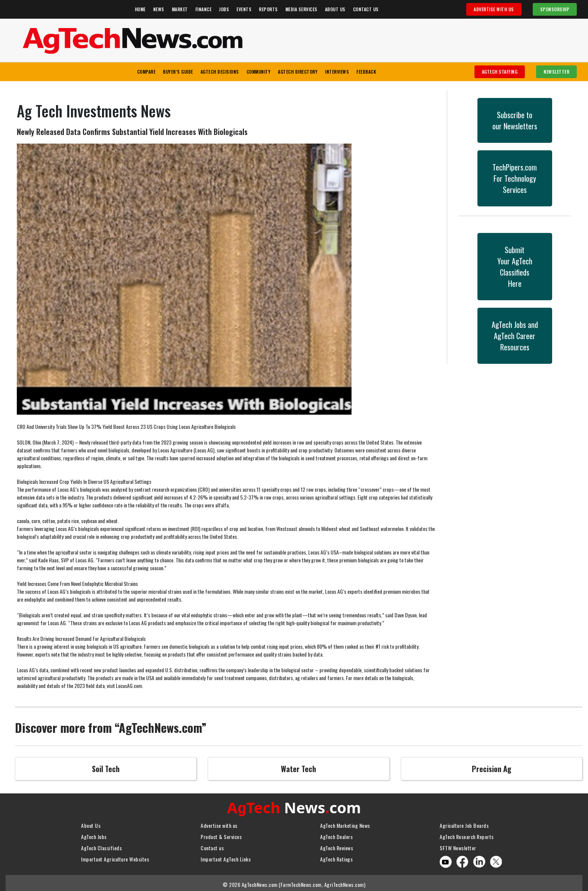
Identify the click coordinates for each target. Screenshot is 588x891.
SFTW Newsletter (458, 846)
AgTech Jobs (94, 835)
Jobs (224, 9)
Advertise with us (219, 824)
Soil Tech (106, 769)
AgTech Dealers (336, 835)
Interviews (337, 72)
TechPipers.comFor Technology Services (515, 178)
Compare (146, 72)
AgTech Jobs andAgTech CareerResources (515, 336)
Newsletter (556, 72)
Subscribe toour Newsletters (515, 120)
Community (259, 72)
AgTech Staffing (500, 72)
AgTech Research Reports (467, 835)
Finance (204, 9)
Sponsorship (555, 9)
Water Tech (298, 769)
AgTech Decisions (220, 72)
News (159, 9)
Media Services (301, 9)
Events (244, 9)
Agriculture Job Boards (464, 824)
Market (180, 9)
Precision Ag (492, 769)
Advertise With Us (494, 9)
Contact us (212, 846)
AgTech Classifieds (101, 846)
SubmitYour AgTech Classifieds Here (515, 267)
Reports (268, 9)
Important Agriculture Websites (115, 857)
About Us (335, 9)
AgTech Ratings (336, 857)
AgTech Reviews (337, 846)
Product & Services (221, 835)
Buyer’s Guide (178, 72)
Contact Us (366, 9)
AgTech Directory (298, 72)
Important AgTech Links (226, 857)
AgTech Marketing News (345, 824)
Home (140, 9)
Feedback (366, 72)
